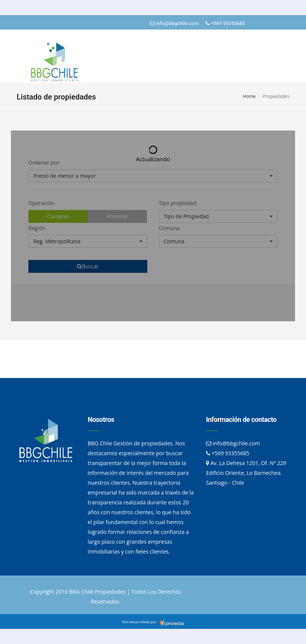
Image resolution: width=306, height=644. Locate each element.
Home (249, 96)
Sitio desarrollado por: (153, 622)
